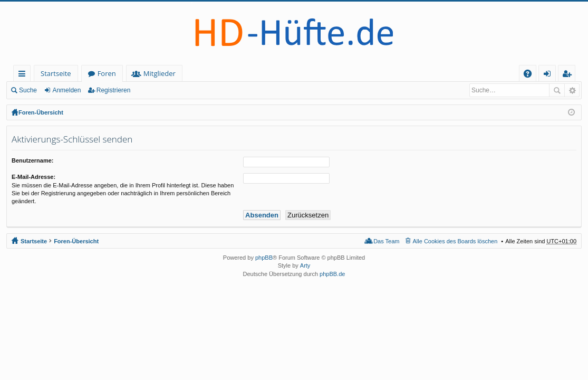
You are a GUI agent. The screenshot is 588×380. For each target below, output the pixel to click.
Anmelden (66, 90)
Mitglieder (160, 73)
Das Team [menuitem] (386, 241)
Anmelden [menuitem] (550, 75)
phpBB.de (332, 274)
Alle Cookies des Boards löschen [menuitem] (455, 241)
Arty (305, 265)
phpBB (264, 258)
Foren (107, 73)
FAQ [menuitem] (531, 75)
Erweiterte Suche (572, 90)
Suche (28, 90)
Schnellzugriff (24, 75)
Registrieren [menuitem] (569, 75)
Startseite (56, 73)
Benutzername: (32, 160)
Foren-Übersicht (41, 112)
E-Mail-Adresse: (33, 177)
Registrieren (114, 90)
